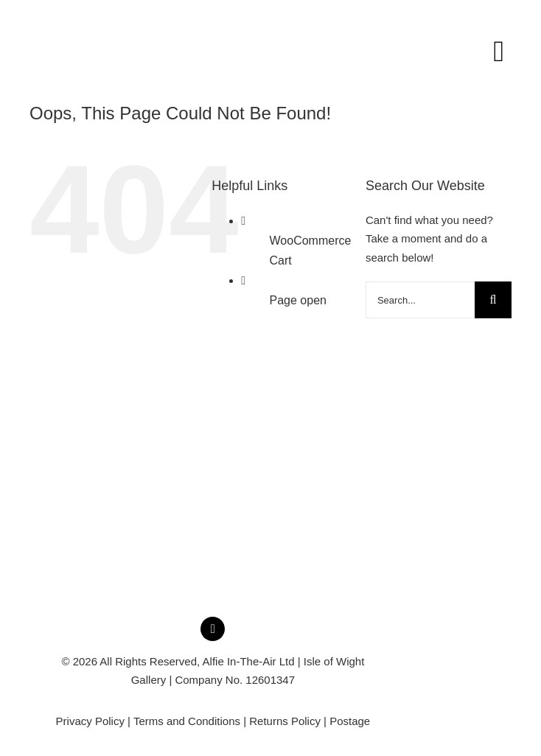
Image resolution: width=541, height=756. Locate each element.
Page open (298, 300)
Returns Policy (285, 721)
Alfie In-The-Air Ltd (249, 661)
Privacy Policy (90, 721)
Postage (350, 721)
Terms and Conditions (187, 721)
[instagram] (213, 629)
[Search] (493, 300)
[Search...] (420, 300)
